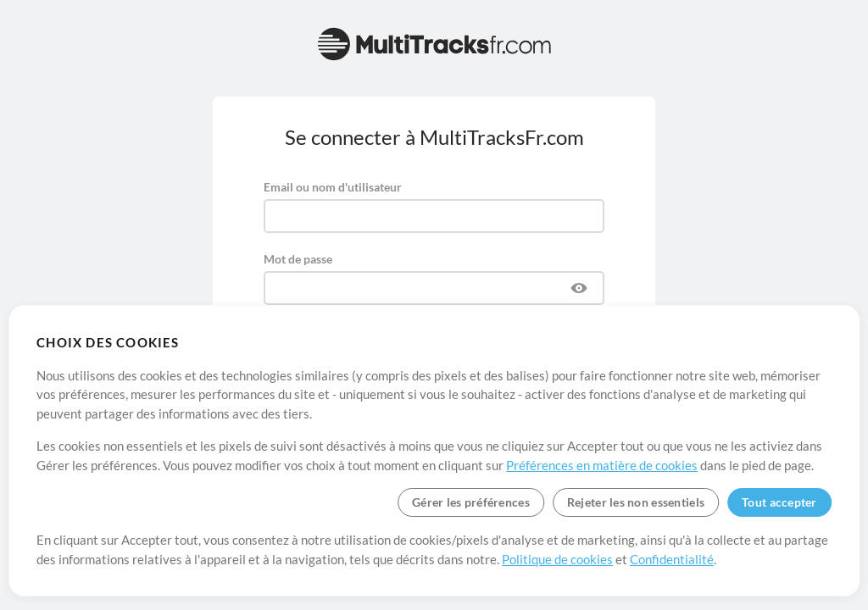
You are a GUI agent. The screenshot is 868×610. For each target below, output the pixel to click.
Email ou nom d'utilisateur (333, 187)
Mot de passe (298, 259)
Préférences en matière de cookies (602, 465)
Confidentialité (672, 559)
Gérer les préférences (471, 502)
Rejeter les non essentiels (636, 502)
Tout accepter (779, 502)
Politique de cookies (557, 559)
